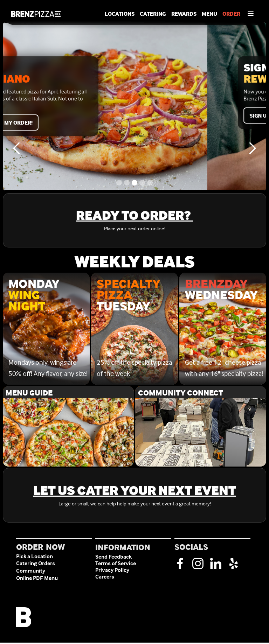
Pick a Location (35, 556)
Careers (105, 577)
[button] (250, 14)
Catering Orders (36, 563)
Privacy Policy (112, 570)
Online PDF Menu (37, 578)
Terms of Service (116, 563)
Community (31, 571)
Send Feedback (113, 557)
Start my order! (68, 122)
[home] (36, 14)
